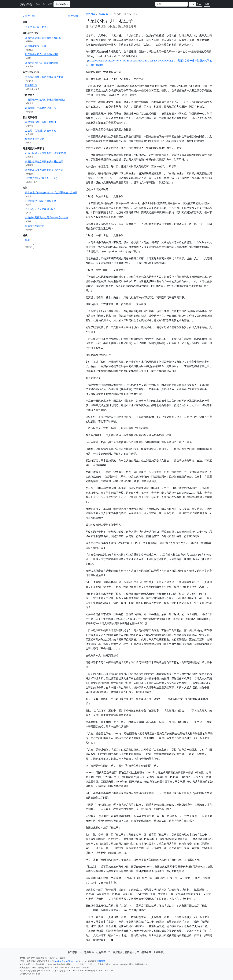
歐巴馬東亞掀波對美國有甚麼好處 (43, 38)
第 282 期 (103, 14)
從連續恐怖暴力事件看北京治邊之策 (44, 170)
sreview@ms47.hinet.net (66, 961)
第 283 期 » (74, 16)
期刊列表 (48, 4)
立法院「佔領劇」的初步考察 (41, 131)
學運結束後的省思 (35, 139)
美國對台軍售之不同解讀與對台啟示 (44, 161)
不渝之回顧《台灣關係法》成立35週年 (45, 153)
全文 (192, 4)
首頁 (38, 4)
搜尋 (207, 4)
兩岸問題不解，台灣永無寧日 (41, 122)
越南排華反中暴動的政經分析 (41, 108)
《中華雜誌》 (62, 4)
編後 (27, 240)
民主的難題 (31, 85)
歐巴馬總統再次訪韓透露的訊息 (42, 54)
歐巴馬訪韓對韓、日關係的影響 (42, 63)
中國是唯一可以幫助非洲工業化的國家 (45, 100)
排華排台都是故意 (35, 226)
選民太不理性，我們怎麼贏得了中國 (44, 77)
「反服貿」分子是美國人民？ (41, 209)
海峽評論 (26, 4)
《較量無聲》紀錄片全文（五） (42, 178)
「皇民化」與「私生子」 (38, 27)
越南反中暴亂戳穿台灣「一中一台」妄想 (47, 217)
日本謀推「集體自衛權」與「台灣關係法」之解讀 (51, 192)
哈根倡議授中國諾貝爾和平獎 (41, 201)
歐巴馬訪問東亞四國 (36, 46)
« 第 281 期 (29, 16)
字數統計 (28, 247)
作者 (199, 4)
